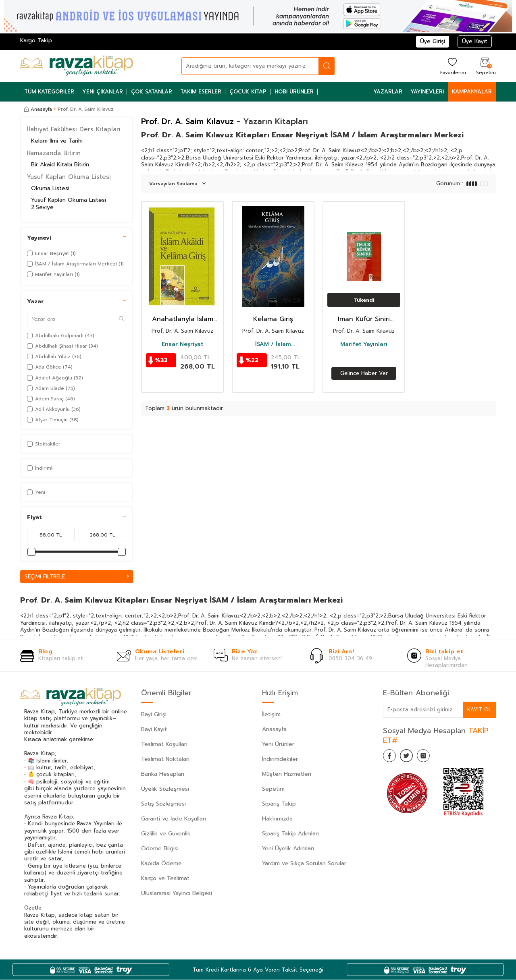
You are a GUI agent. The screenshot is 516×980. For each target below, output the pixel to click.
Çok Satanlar (152, 92)
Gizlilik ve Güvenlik (166, 834)
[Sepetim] (485, 66)
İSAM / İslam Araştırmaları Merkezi (273, 344)
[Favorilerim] (452, 66)
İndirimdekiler (280, 759)
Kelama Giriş (273, 319)
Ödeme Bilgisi (160, 849)
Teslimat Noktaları (165, 759)
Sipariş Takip (279, 804)
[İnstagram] (431, 758)
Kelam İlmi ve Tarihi (57, 141)
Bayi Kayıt (154, 730)
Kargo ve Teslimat (165, 879)
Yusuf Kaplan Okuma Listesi (69, 177)
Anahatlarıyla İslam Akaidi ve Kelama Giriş (183, 319)
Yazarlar (388, 92)
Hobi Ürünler (294, 92)
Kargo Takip (36, 40)
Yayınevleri (427, 92)
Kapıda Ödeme (161, 864)
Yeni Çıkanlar (103, 92)
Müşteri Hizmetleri (287, 774)
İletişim (271, 715)
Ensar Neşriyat (182, 344)
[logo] (77, 66)
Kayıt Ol (479, 710)
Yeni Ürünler (278, 745)
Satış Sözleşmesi (163, 804)
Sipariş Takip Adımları (290, 834)
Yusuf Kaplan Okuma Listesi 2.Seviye (69, 204)
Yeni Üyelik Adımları (288, 849)
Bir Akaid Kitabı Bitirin (60, 165)
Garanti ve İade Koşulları (174, 819)
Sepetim (273, 789)
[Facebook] (391, 758)
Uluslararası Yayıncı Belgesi (177, 894)
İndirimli (40, 468)
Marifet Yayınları (364, 344)
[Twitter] (411, 758)
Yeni (36, 492)
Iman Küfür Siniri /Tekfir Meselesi (364, 319)
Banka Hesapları (163, 774)
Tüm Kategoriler (49, 92)
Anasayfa (38, 109)
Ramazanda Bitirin (54, 153)
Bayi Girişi (154, 715)
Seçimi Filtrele (77, 577)
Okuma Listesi (50, 188)
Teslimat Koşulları (164, 745)
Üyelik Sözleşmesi (165, 789)
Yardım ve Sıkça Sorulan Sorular (304, 864)
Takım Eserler (201, 92)
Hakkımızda (277, 819)
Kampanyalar (472, 92)
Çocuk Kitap (248, 92)
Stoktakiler (44, 444)
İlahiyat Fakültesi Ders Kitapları (74, 129)
